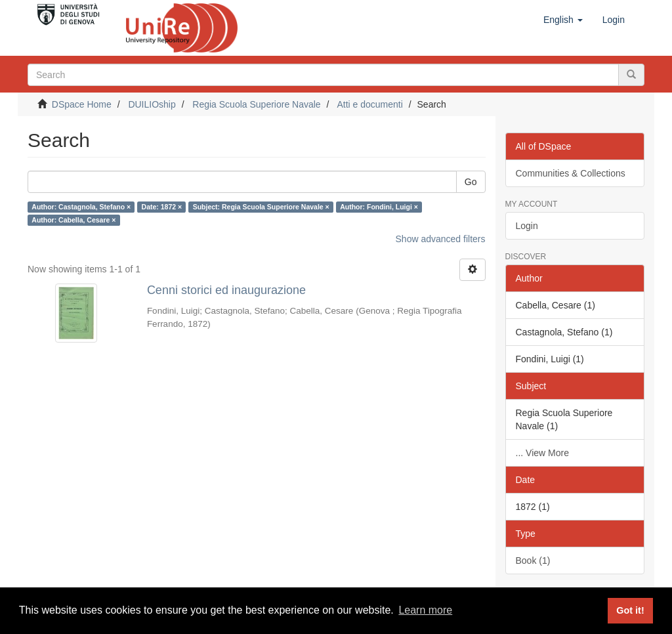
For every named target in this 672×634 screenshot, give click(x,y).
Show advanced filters (441, 239)
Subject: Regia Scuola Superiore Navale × (261, 207)
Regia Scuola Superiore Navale (256, 104)
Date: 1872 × (162, 207)
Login (527, 226)
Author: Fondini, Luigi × (379, 207)
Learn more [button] (425, 610)
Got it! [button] (630, 610)
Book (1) (533, 560)
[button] (563, 20)
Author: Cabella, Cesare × (73, 220)
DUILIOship (152, 104)
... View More (542, 453)
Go (471, 182)
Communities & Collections (571, 173)
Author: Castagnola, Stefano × (81, 207)
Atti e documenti (369, 104)
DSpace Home (82, 104)
